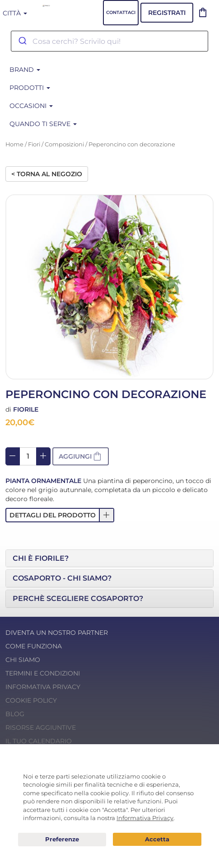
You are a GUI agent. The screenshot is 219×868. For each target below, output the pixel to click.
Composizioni (64, 144)
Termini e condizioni (43, 673)
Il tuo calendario (39, 741)
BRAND (25, 70)
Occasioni (31, 106)
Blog (15, 714)
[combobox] (109, 41)
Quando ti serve (43, 124)
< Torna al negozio (47, 174)
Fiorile (26, 409)
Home (14, 144)
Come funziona (34, 646)
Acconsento (157, 839)
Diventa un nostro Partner (57, 633)
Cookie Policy (31, 700)
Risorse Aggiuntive (41, 727)
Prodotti (30, 88)
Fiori (34, 144)
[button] (60, 515)
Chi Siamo (23, 660)
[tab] (109, 558)
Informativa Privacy (43, 687)
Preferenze (62, 840)
